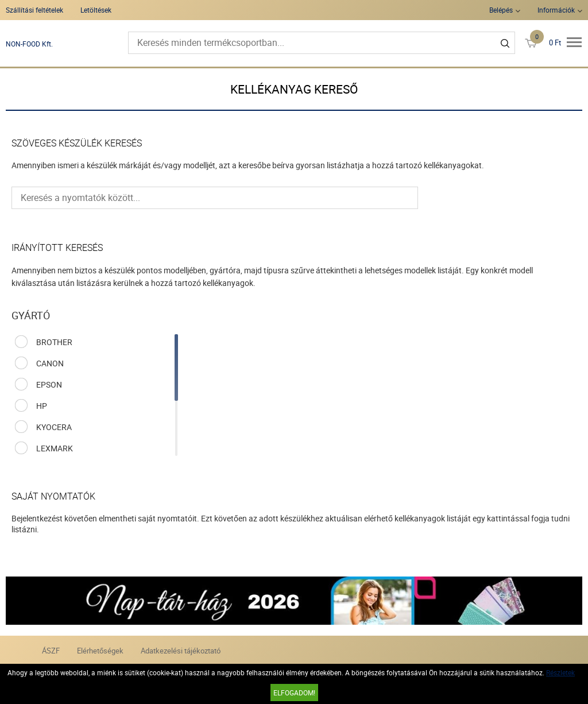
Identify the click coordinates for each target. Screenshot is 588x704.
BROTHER (54, 342)
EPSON (49, 384)
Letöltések (96, 10)
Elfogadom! (294, 693)
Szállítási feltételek (34, 10)
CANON (50, 363)
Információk (556, 10)
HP (42, 406)
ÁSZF (51, 651)
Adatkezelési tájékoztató (181, 651)
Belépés (501, 10)
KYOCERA (54, 427)
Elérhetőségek (100, 651)
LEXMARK (55, 448)
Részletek (560, 672)
